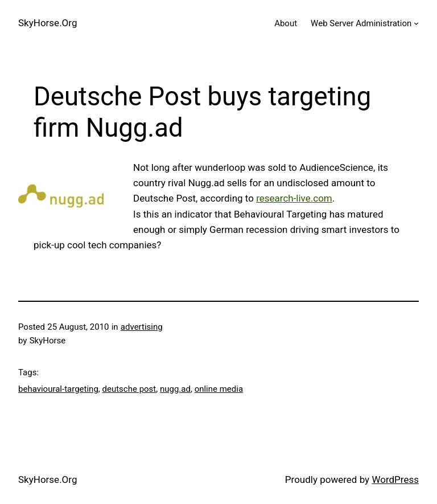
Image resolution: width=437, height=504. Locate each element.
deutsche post (129, 389)
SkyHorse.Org (48, 23)
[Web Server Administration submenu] (416, 23)
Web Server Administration (361, 23)
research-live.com (294, 198)
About (286, 23)
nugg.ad (175, 389)
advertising (142, 327)
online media (219, 389)
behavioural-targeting (58, 389)
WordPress (395, 480)
